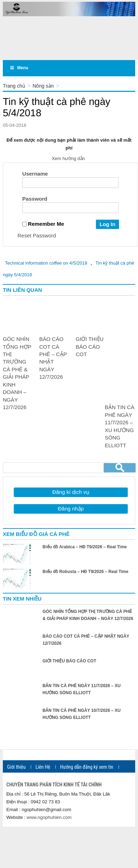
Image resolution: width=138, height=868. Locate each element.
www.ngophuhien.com (49, 817)
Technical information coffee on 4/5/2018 (46, 263)
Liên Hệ (43, 767)
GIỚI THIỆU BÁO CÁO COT (90, 347)
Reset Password (37, 235)
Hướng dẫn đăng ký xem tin (87, 767)
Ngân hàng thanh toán (29, 775)
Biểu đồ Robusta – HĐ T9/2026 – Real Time (86, 572)
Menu (19, 68)
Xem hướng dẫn (69, 158)
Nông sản (43, 86)
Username (35, 174)
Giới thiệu (16, 767)
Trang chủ (14, 86)
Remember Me (43, 224)
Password (35, 199)
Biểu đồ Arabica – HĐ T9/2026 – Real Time (85, 547)
